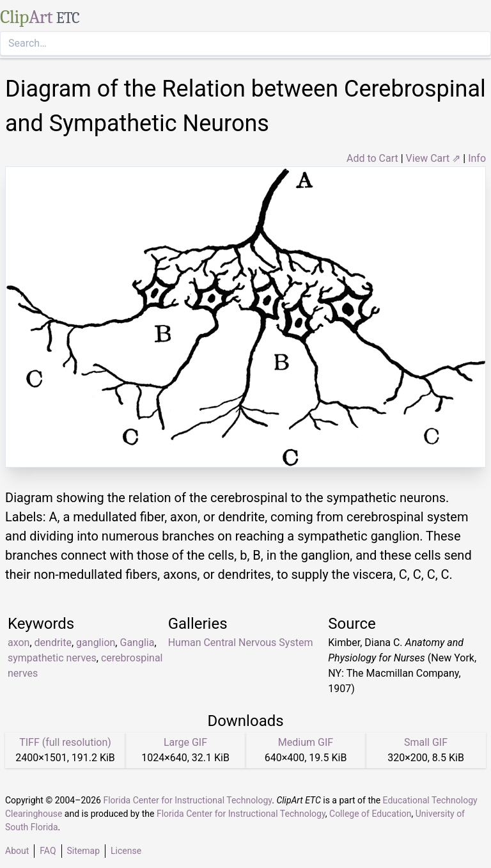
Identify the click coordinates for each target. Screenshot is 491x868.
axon (19, 643)
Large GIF (185, 742)
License (126, 851)
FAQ (48, 851)
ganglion (96, 643)
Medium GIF (306, 742)
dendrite (53, 643)
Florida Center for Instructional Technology (187, 800)
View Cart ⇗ (433, 158)
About (17, 851)
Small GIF (426, 742)
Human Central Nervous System (241, 643)
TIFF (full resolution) (65, 742)
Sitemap (83, 851)
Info (477, 158)
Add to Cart (372, 158)
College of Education (370, 814)
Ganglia (137, 643)
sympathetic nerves (52, 658)
